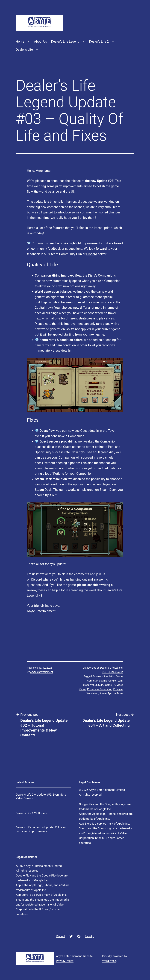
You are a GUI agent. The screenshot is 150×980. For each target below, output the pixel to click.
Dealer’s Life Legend (65, 41)
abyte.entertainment (42, 672)
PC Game (107, 685)
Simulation (92, 693)
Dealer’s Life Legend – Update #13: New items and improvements (41, 829)
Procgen (118, 689)
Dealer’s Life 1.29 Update (31, 813)
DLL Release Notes (112, 672)
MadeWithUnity (92, 685)
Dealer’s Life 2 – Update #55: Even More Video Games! (41, 796)
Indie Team (116, 681)
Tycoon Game (115, 693)
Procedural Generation (100, 689)
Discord (92, 254)
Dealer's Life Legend (111, 668)
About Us (41, 41)
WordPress (109, 961)
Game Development (98, 681)
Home (20, 41)
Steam (103, 693)
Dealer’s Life (24, 50)
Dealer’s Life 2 (99, 41)
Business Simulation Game (108, 676)
